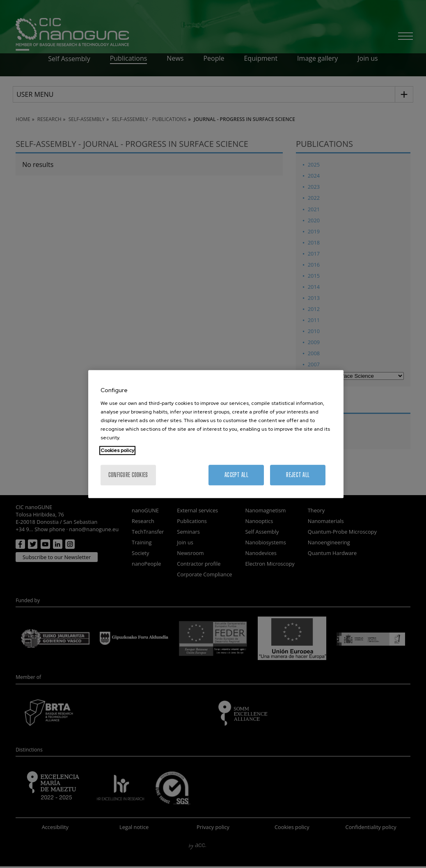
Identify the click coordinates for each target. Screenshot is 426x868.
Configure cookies (128, 475)
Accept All (236, 475)
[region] (216, 434)
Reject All (298, 475)
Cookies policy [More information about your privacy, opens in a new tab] (117, 450)
